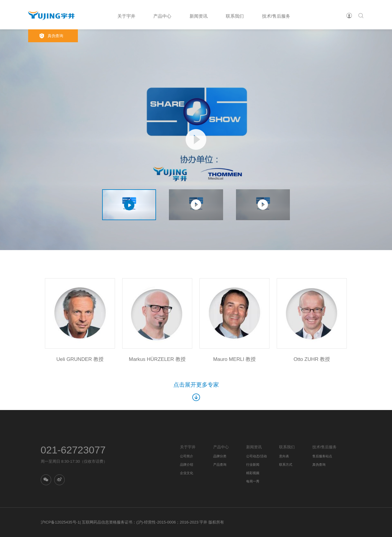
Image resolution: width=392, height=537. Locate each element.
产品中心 (162, 16)
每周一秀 (253, 481)
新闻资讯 (199, 16)
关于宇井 (126, 16)
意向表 (284, 456)
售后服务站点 (322, 456)
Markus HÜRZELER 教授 (157, 359)
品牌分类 (220, 456)
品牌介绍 (187, 465)
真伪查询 (55, 36)
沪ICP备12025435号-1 (60, 522)
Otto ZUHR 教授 (312, 359)
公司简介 (187, 456)
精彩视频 (253, 473)
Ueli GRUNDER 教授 (80, 359)
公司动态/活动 (256, 456)
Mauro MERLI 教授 (234, 359)
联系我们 (235, 16)
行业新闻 (253, 465)
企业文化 (187, 473)
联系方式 (286, 465)
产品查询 (220, 465)
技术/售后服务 (276, 16)
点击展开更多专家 (196, 392)
